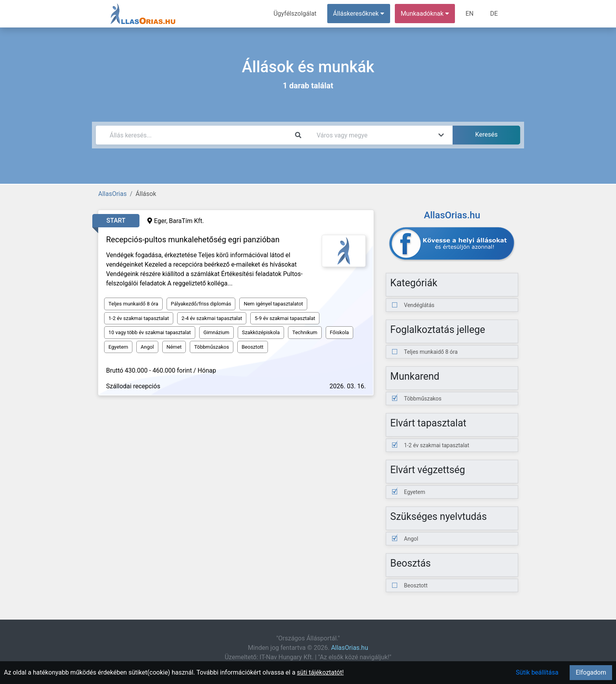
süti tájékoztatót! (320, 672)
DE (494, 14)
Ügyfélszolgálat (295, 14)
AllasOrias (112, 194)
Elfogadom (591, 672)
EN (470, 14)
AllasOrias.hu (350, 648)
